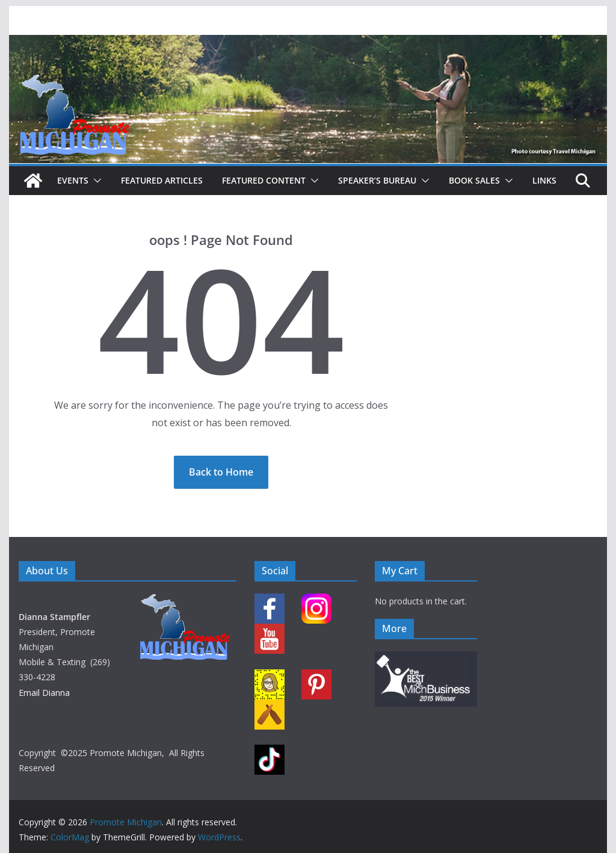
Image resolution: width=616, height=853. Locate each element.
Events (73, 180)
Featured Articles (162, 180)
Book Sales (474, 180)
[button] (95, 181)
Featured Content (264, 180)
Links (544, 180)
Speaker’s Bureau (377, 180)
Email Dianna (44, 693)
